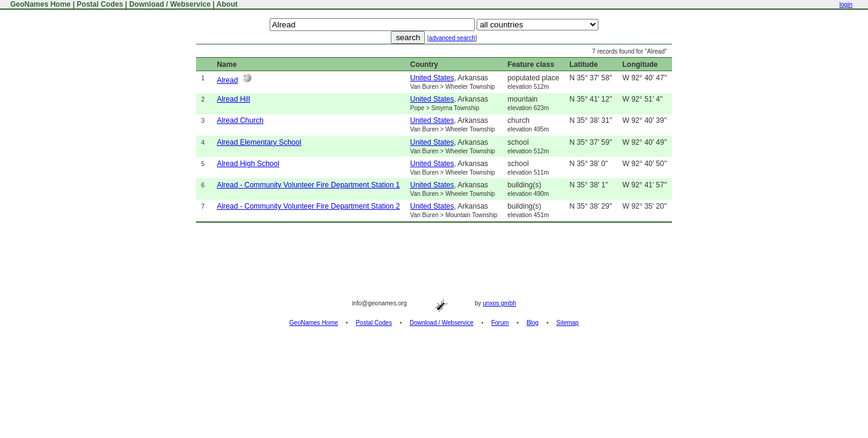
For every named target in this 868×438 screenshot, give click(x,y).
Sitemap (568, 323)
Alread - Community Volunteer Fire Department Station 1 (308, 185)
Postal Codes (100, 4)
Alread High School (248, 164)
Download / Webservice (170, 4)
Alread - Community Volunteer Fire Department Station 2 (308, 206)
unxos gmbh (499, 303)
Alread (227, 80)
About (227, 4)
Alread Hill (233, 99)
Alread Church (240, 120)
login (846, 5)
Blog (533, 323)
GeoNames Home (39, 4)
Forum (500, 323)
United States (432, 78)
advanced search (452, 38)
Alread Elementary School (259, 142)
